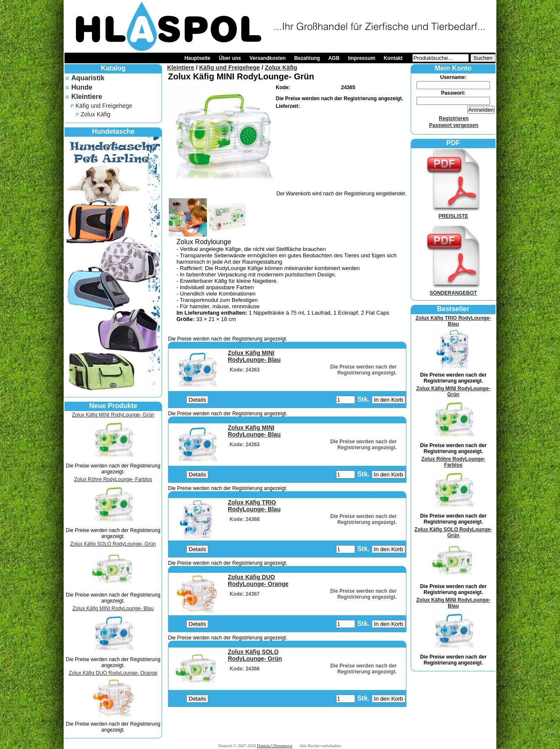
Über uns (230, 58)
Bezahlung (307, 58)
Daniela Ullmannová (275, 746)
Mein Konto (453, 68)
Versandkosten (267, 58)
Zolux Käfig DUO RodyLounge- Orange (113, 673)
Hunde (82, 87)
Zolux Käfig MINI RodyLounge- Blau (113, 608)
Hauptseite (197, 58)
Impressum (361, 58)
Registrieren (454, 118)
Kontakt (393, 58)
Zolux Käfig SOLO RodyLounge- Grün (113, 544)
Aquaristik (88, 78)
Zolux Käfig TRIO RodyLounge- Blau (454, 321)
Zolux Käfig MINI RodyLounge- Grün (113, 415)
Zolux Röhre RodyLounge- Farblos (113, 479)
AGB (334, 58)
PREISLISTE (454, 213)
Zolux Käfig (95, 114)
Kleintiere (87, 97)
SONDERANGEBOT (454, 290)
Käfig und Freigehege (104, 106)
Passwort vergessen (454, 125)
